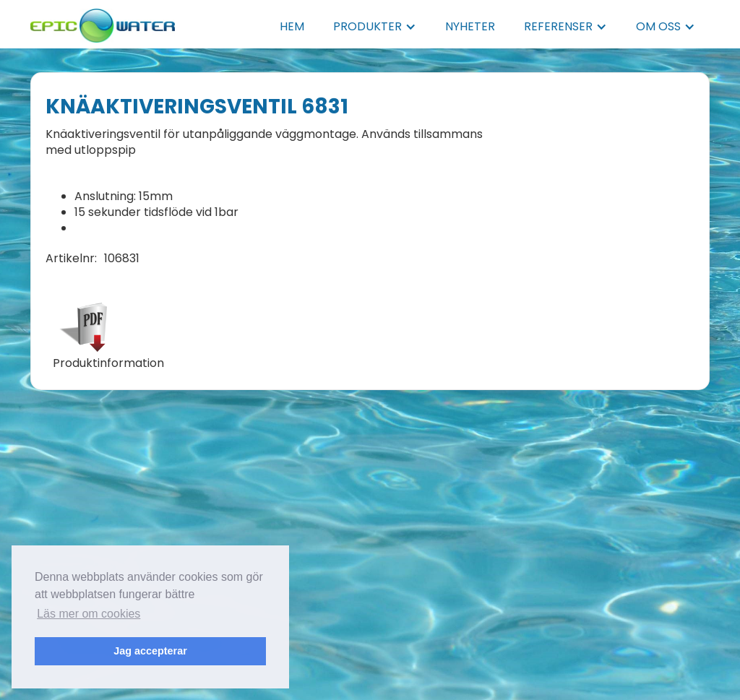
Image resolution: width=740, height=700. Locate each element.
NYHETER (470, 26)
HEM (292, 26)
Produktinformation (108, 363)
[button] (375, 27)
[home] (103, 21)
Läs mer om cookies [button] (89, 614)
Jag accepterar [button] (150, 651)
